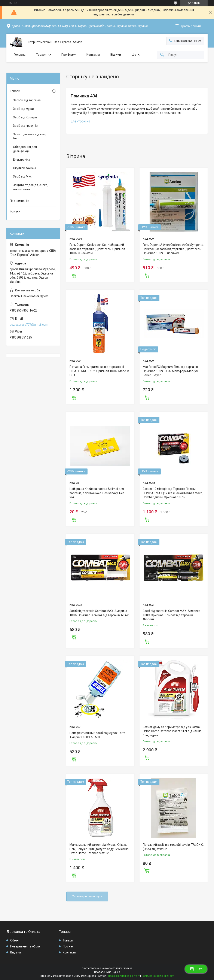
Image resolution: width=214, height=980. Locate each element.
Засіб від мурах (24, 109)
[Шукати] (162, 55)
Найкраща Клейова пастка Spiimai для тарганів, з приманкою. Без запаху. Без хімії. (97, 493)
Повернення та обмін (25, 946)
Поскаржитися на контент (124, 976)
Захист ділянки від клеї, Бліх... (30, 136)
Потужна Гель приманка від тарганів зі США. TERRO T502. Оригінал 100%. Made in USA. (99, 371)
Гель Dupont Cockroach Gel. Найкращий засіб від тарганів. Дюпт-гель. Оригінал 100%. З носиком (97, 249)
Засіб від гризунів (25, 126)
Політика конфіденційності (158, 976)
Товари (41, 55)
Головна (20, 55)
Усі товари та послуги (87, 896)
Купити (74, 275)
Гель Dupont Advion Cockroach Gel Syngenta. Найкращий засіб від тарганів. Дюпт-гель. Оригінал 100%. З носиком (173, 249)
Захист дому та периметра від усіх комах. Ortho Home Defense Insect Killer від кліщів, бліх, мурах (172, 731)
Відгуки (116, 55)
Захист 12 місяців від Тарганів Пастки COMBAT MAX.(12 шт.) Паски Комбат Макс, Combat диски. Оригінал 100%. (173, 493)
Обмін (14, 940)
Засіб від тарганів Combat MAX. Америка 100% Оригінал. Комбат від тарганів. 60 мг (99, 613)
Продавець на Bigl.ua (107, 972)
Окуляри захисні (25, 168)
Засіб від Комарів (25, 117)
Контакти (93, 55)
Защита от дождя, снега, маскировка (30, 187)
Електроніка (80, 121)
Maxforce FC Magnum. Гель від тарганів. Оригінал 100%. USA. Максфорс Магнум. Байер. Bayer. (171, 371)
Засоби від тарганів (27, 100)
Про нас (68, 946)
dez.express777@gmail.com (29, 325)
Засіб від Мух (22, 176)
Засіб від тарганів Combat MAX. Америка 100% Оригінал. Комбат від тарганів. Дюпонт (172, 615)
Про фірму (69, 55)
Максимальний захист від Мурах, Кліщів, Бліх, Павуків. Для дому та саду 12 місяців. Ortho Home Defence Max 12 (99, 849)
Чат (196, 969)
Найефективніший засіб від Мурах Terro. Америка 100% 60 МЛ (98, 735)
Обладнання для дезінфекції (25, 149)
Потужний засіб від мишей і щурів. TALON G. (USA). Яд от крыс (173, 847)
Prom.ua (128, 968)
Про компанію (20, 201)
